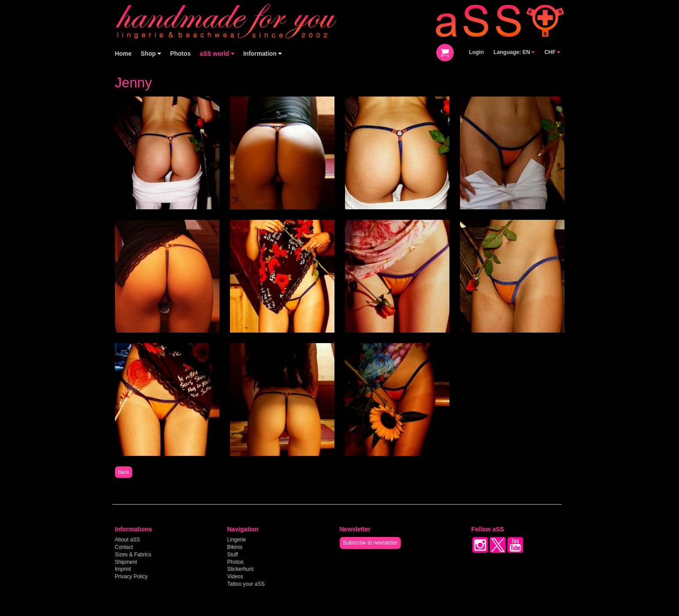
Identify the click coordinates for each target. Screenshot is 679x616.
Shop (151, 54)
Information (262, 54)
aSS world (217, 54)
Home (123, 54)
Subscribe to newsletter (370, 543)
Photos (181, 54)
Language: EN (514, 52)
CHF (552, 52)
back (124, 472)
